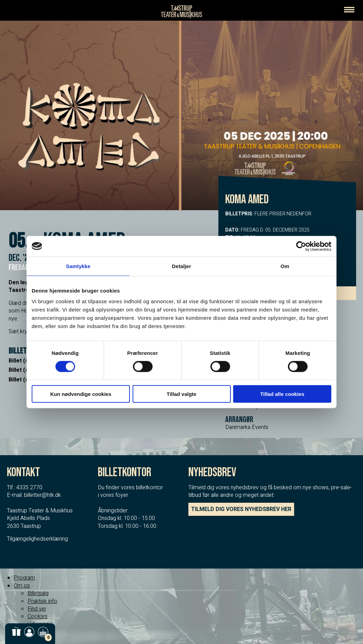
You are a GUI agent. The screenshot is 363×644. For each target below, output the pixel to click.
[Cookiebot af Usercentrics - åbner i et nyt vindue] (301, 246)
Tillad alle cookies (282, 394)
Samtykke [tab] (78, 266)
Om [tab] (285, 266)
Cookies (38, 616)
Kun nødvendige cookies (81, 394)
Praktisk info (42, 601)
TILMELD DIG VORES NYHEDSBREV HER (241, 509)
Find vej (37, 609)
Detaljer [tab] (181, 266)
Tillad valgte (181, 394)
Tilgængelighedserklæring (37, 539)
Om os (22, 586)
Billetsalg (38, 593)
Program (24, 578)
